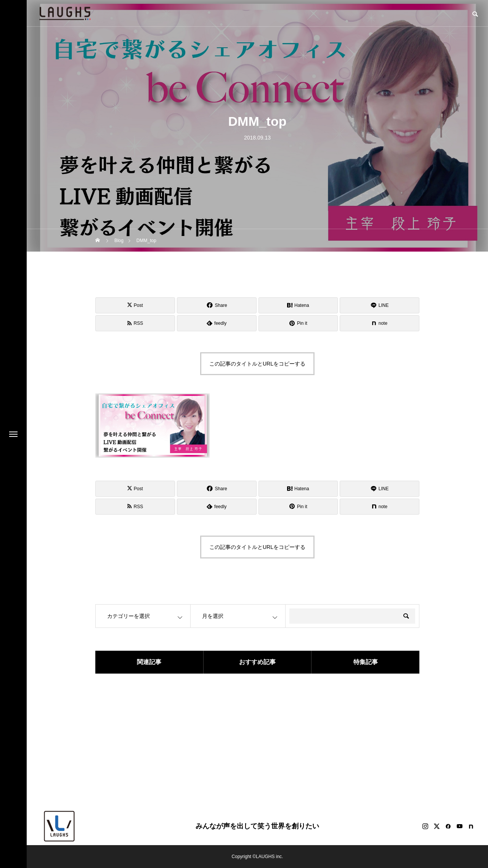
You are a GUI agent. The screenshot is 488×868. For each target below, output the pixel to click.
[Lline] (380, 305)
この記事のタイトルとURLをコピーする (257, 364)
